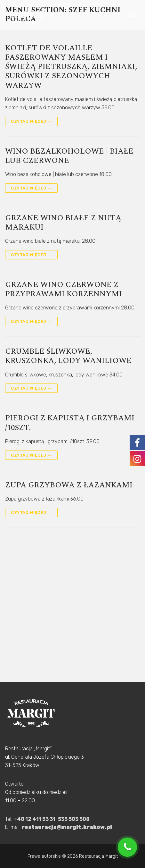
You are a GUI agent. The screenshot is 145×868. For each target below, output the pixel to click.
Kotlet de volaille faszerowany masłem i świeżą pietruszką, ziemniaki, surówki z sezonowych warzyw (71, 67)
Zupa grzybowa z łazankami (69, 485)
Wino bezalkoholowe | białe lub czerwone (69, 156)
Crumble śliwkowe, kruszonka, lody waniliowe (68, 356)
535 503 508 (74, 819)
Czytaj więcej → (31, 121)
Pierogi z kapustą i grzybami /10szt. (70, 423)
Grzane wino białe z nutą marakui (63, 223)
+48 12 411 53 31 (34, 819)
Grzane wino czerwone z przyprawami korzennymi (64, 290)
